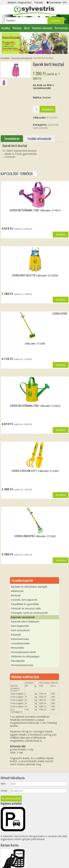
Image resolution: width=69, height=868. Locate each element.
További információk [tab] (39, 139)
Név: (3, 784)
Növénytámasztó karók (23, 652)
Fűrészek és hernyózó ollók (26, 609)
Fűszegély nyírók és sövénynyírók (29, 613)
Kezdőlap (6, 28)
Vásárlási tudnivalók (42, 28)
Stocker (47, 97)
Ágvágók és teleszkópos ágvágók (29, 587)
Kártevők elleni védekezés (25, 622)
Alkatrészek (17, 591)
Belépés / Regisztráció (20, 2)
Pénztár (39, 2)
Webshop (17, 28)
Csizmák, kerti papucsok (24, 600)
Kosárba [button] (61, 234)
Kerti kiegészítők (20, 626)
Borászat (16, 595)
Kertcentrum (61, 28)
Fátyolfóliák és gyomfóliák (25, 604)
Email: (4, 791)
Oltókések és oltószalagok (25, 656)
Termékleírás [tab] (12, 139)
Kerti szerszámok (20, 630)
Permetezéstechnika (22, 665)
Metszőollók (17, 648)
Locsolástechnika (20, 643)
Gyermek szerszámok (22, 58)
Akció (27, 28)
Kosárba (48, 109)
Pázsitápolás (18, 661)
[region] (34, 43)
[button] (34, 43)
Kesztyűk (16, 635)
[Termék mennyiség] (36, 109)
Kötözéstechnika (20, 639)
